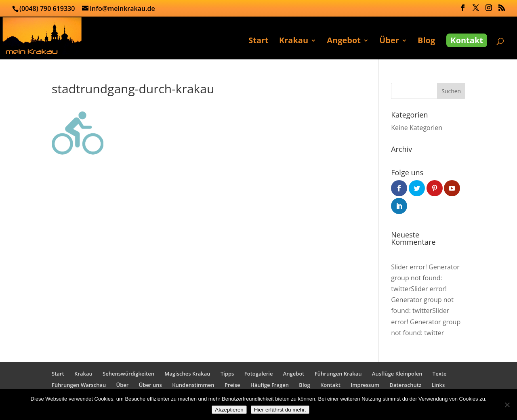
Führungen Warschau (79, 385)
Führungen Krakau (338, 374)
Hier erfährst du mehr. (280, 410)
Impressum (365, 385)
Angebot (344, 42)
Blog (426, 42)
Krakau (294, 42)
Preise (232, 385)
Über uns (150, 385)
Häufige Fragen (270, 385)
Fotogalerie (259, 374)
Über (389, 42)
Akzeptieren (229, 410)
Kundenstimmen (193, 385)
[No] (507, 405)
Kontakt (467, 40)
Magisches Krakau (187, 374)
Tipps (227, 374)
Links (438, 385)
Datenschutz (406, 385)
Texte (440, 374)
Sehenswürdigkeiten (128, 374)
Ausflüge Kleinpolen (397, 374)
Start (258, 42)
